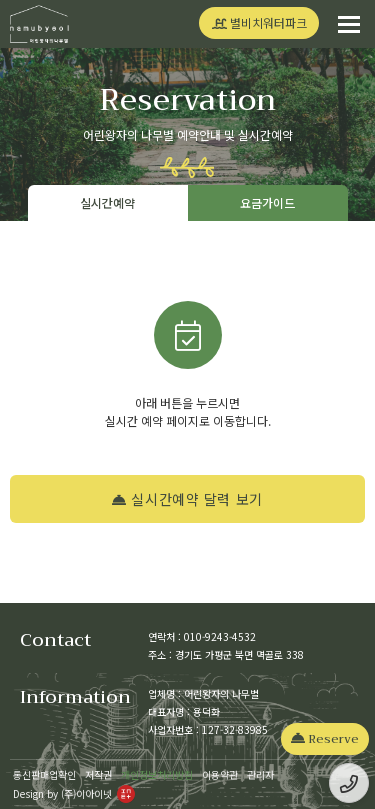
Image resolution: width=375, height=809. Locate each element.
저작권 (98, 774)
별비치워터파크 (259, 22)
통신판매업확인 (44, 774)
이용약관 (220, 774)
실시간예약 (107, 202)
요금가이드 (267, 202)
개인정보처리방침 (157, 774)
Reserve (325, 739)
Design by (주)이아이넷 (74, 793)
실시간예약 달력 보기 (187, 499)
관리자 (260, 774)
